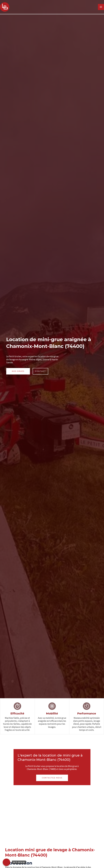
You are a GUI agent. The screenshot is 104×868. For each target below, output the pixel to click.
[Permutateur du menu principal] (101, 7)
